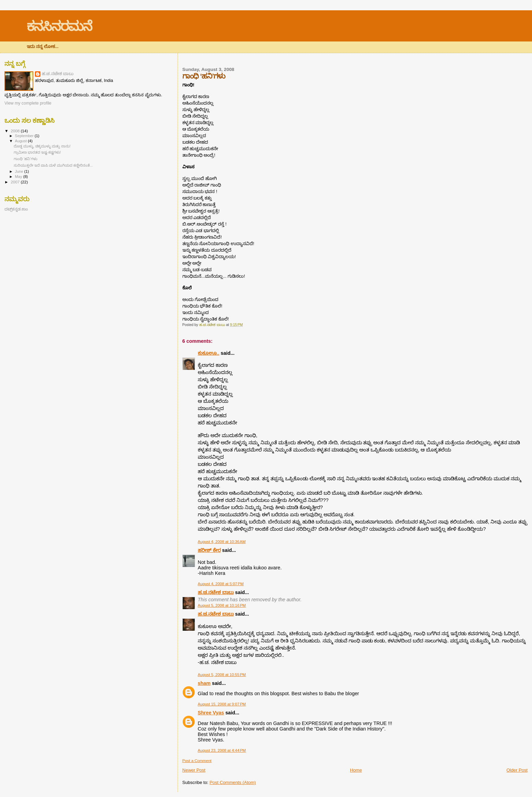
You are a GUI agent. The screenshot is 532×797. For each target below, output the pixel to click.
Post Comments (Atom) (233, 782)
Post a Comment (197, 761)
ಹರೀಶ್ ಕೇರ (209, 550)
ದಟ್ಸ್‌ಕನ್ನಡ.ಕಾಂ (16, 209)
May (19, 177)
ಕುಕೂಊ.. (209, 353)
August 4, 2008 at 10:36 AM (222, 542)
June (20, 171)
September (25, 136)
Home (356, 770)
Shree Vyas (211, 713)
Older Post (517, 770)
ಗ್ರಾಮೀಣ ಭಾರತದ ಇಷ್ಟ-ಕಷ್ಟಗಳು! (37, 152)
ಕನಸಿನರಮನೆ (59, 26)
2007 (16, 182)
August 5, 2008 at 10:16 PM (222, 605)
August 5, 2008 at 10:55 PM (222, 675)
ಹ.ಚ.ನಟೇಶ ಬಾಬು (216, 592)
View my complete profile (28, 103)
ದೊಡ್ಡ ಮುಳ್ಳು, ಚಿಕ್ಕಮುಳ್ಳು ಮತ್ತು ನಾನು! (42, 146)
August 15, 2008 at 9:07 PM (222, 704)
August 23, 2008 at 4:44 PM (222, 750)
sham (204, 683)
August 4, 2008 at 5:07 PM (221, 584)
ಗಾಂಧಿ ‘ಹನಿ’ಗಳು (26, 159)
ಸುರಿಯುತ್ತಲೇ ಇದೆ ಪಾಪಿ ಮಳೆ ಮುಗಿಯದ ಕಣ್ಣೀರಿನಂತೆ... (53, 165)
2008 (16, 131)
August (22, 141)
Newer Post (194, 770)
